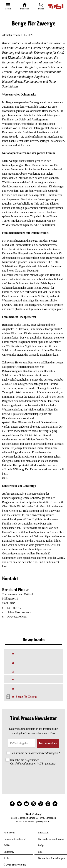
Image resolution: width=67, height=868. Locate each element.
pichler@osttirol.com (19, 612)
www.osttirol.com (17, 617)
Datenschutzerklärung (42, 753)
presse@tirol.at (44, 822)
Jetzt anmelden (48, 743)
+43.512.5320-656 (25, 822)
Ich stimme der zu (36, 753)
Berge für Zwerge (27, 697)
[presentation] (34, 776)
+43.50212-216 (16, 608)
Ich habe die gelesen (33, 762)
